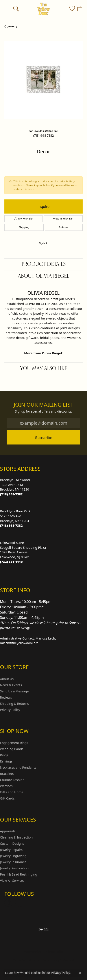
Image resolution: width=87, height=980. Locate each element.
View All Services (12, 881)
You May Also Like (44, 368)
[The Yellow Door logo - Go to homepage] (43, 9)
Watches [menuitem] (6, 786)
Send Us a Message (14, 691)
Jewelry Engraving (13, 856)
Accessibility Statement (58, 960)
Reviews (6, 697)
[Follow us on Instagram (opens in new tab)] (9, 903)
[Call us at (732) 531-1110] (11, 562)
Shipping (24, 227)
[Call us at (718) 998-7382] (11, 494)
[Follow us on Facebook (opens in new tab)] (19, 903)
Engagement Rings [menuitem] (14, 743)
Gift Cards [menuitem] (7, 798)
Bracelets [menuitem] (7, 774)
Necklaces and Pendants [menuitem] (18, 767)
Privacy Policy (10, 710)
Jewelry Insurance (13, 862)
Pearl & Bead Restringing (19, 874)
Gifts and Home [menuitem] (12, 792)
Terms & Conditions (26, 960)
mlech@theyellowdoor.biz (19, 643)
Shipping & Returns (14, 704)
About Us (7, 679)
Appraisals (8, 831)
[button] (16, 9)
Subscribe (44, 438)
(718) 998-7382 (43, 136)
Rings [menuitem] (4, 755)
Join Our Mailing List (43, 405)
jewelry (12, 26)
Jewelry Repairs (11, 850)
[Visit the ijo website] (43, 930)
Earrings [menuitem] (6, 761)
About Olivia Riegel (43, 276)
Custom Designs (12, 843)
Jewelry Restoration (14, 868)
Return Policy (32, 952)
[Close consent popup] (80, 973)
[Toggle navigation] (7, 9)
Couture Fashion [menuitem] (12, 780)
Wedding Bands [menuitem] (12, 749)
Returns (64, 227)
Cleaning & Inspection (16, 837)
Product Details (44, 264)
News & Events (11, 685)
